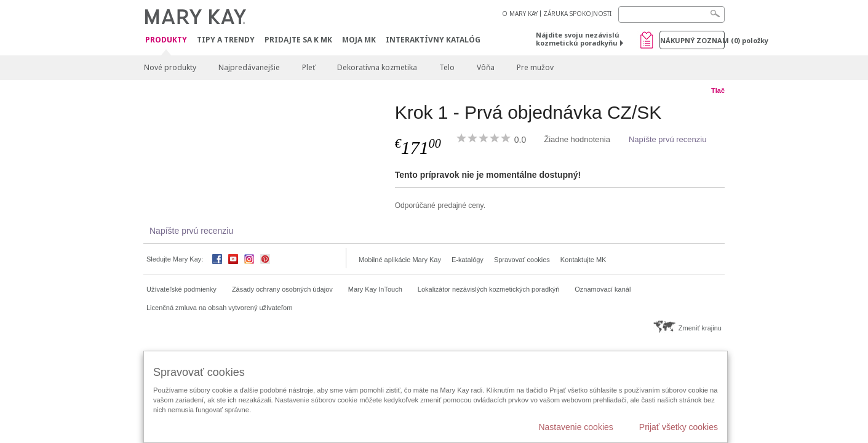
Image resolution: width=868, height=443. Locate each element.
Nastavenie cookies (575, 427)
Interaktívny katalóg (433, 40)
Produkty (166, 40)
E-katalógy (468, 260)
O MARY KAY (520, 14)
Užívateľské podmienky (181, 289)
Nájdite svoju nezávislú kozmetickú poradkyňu (578, 39)
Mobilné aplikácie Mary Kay (400, 260)
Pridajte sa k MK (298, 40)
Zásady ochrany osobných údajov (282, 289)
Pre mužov (535, 67)
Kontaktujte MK (583, 260)
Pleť (309, 67)
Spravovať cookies (522, 260)
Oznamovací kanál (603, 289)
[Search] (671, 14)
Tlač (718, 90)
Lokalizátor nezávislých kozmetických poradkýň (489, 289)
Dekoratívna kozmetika (377, 67)
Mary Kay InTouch (375, 289)
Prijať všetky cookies (679, 427)
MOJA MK (359, 40)
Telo (447, 67)
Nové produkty (170, 67)
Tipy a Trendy (226, 40)
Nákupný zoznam (692, 40)
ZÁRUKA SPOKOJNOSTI (577, 14)
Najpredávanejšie (249, 67)
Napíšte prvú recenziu (667, 139)
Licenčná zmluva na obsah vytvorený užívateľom (219, 308)
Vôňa (486, 67)
